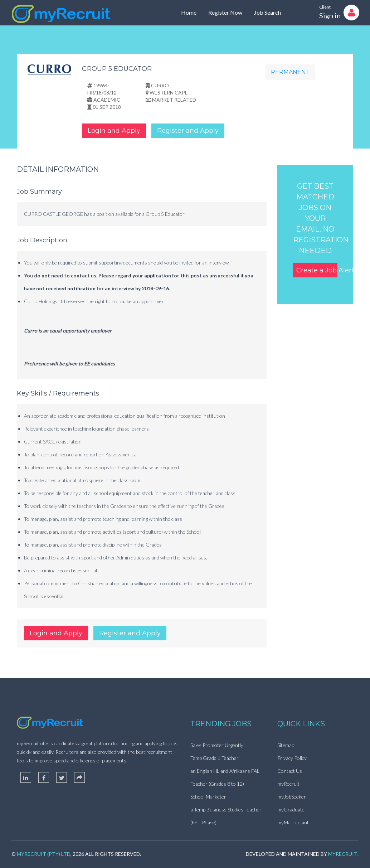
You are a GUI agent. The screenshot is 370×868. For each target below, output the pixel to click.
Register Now (225, 12)
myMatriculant (293, 822)
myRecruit (288, 784)
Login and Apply (114, 131)
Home (189, 12)
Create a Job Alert (317, 270)
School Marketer (208, 797)
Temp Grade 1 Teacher (215, 758)
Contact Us (290, 771)
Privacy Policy (292, 758)
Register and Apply (188, 131)
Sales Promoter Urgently (217, 745)
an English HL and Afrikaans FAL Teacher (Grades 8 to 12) (225, 777)
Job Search (267, 12)
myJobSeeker (292, 797)
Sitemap (286, 745)
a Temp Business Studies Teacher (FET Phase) (226, 816)
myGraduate (291, 809)
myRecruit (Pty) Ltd (44, 854)
